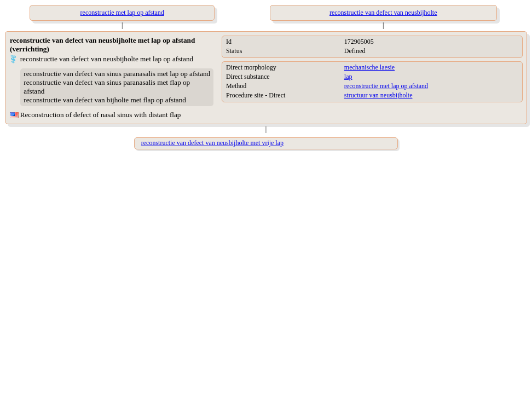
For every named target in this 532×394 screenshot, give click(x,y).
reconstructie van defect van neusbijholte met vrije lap (212, 143)
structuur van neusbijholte (378, 95)
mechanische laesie (369, 67)
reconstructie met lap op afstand (386, 86)
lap (348, 77)
